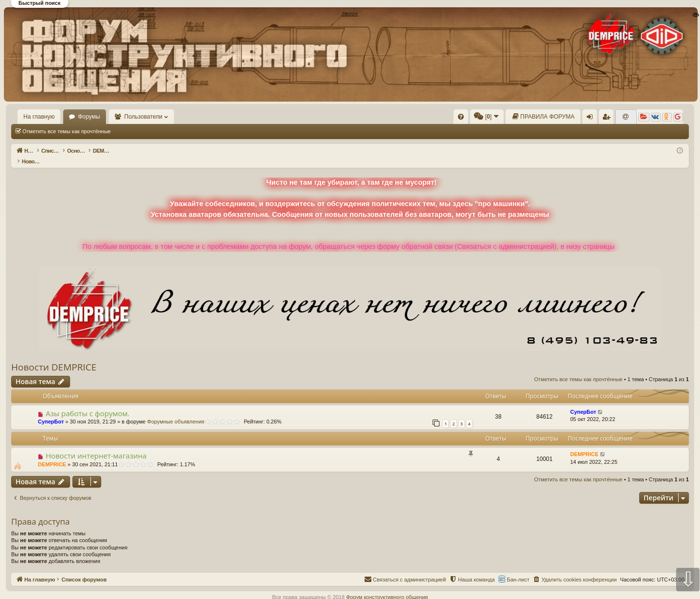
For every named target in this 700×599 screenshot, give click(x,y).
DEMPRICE (52, 454)
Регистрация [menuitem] (608, 119)
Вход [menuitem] (592, 119)
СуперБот (51, 411)
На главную (39, 117)
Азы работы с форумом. (88, 403)
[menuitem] (461, 117)
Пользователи (143, 117)
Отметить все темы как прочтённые (67, 131)
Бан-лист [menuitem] (518, 569)
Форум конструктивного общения (387, 587)
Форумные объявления (176, 411)
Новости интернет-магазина (96, 445)
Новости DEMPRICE (54, 357)
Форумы (89, 117)
